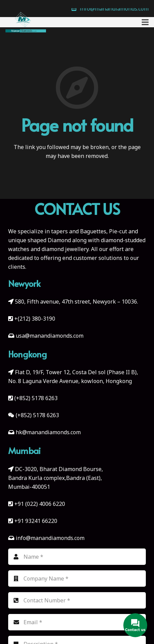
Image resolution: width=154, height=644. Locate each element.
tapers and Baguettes (79, 231)
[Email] (77, 622)
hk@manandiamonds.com (48, 432)
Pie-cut (118, 231)
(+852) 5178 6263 (36, 398)
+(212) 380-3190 (35, 319)
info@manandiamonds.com (49, 538)
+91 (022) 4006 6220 (40, 504)
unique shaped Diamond (40, 240)
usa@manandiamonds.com (50, 336)
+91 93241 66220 (36, 521)
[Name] (77, 557)
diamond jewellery (65, 249)
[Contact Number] (77, 600)
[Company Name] (77, 579)
